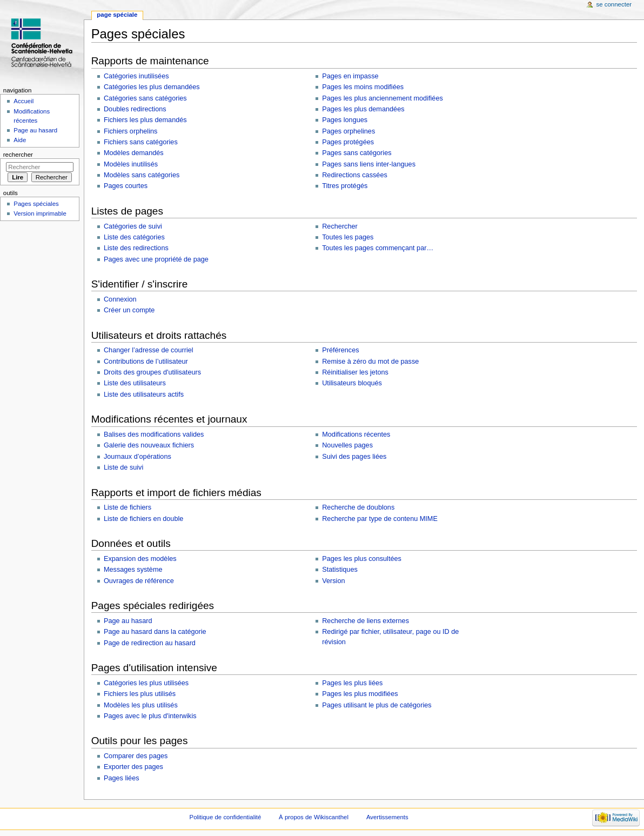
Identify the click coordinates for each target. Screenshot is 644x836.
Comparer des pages (136, 756)
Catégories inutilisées (136, 76)
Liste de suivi (123, 467)
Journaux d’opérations (137, 457)
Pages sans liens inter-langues (369, 164)
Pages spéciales (36, 204)
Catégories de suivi (133, 226)
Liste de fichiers (128, 507)
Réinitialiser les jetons (355, 372)
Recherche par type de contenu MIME (380, 519)
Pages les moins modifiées (363, 87)
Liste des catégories (134, 237)
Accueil (24, 101)
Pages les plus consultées (362, 559)
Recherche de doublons (358, 507)
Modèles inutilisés (131, 164)
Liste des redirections (136, 248)
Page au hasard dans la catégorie (155, 632)
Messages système (133, 570)
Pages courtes (126, 186)
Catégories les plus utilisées (146, 683)
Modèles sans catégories (142, 175)
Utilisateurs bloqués (352, 383)
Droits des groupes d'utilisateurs (152, 372)
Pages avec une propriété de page (156, 259)
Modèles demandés (134, 153)
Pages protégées (348, 142)
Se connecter (614, 4)
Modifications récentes (356, 434)
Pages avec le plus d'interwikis (150, 716)
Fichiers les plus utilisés (140, 694)
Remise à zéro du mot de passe (370, 362)
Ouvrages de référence (139, 581)
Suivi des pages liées (354, 457)
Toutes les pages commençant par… (378, 248)
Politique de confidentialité (226, 817)
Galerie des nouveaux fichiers (149, 445)
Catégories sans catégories (145, 98)
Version (333, 581)
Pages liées (122, 778)
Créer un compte (129, 310)
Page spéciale (117, 15)
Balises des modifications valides (154, 434)
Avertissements (387, 817)
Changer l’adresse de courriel (149, 350)
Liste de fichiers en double (143, 519)
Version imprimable (40, 213)
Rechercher (340, 226)
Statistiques (340, 570)
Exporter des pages (133, 767)
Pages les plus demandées (363, 109)
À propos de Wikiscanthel (314, 817)
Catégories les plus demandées (152, 87)
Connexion (120, 299)
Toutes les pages (348, 237)
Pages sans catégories (357, 153)
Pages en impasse (350, 76)
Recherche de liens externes (365, 621)
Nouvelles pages (347, 445)
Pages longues (345, 120)
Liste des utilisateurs (135, 383)
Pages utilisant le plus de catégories (377, 705)
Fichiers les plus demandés (145, 120)
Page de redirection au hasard (150, 643)
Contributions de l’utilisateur (146, 362)
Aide (20, 140)
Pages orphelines (348, 131)
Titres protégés (345, 186)
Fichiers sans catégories (141, 142)
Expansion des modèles (140, 559)
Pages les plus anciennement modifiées (383, 98)
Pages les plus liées (352, 683)
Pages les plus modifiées (360, 694)
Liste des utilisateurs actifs (144, 394)
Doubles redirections (135, 109)
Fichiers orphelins (130, 131)
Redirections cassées (355, 175)
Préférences (340, 350)
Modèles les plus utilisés (141, 705)
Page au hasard (128, 621)
